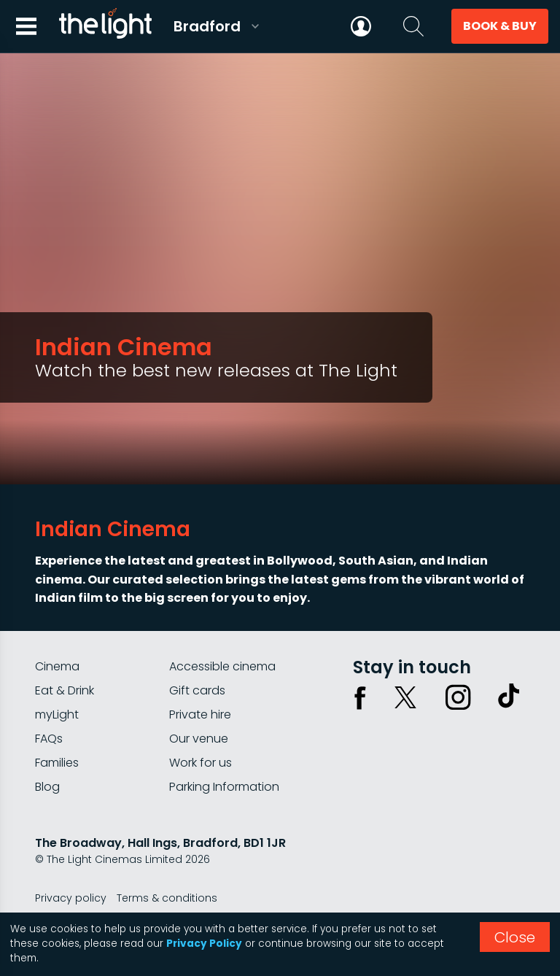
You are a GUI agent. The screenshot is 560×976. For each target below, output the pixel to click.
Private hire (200, 714)
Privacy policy (71, 898)
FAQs (49, 739)
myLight (57, 714)
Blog (47, 787)
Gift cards (197, 690)
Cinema (57, 666)
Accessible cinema (222, 666)
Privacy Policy (204, 944)
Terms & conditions (167, 898)
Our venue (199, 739)
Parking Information (224, 787)
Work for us (201, 763)
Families (57, 763)
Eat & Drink (65, 690)
